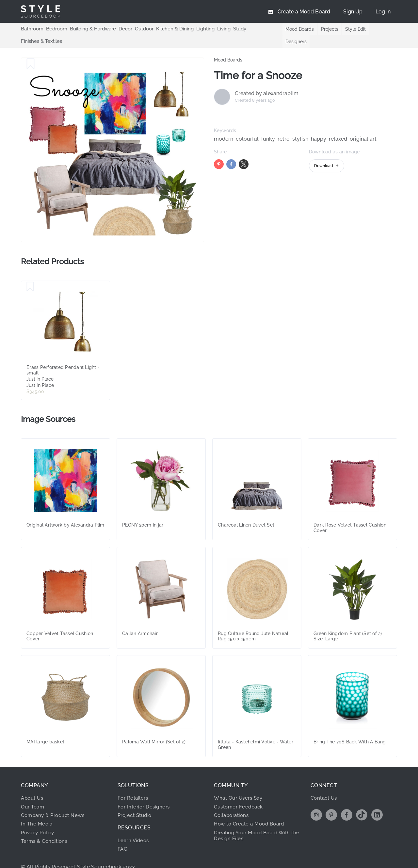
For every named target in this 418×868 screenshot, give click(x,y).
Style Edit (351, 29)
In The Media (37, 811)
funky (268, 127)
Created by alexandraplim (267, 81)
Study (228, 29)
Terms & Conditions (46, 829)
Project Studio (136, 803)
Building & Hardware (89, 29)
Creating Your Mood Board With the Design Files (255, 823)
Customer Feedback (240, 794)
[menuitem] (383, 11)
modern (224, 127)
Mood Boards (294, 29)
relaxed (338, 127)
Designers (380, 29)
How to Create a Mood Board (252, 811)
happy (319, 127)
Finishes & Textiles (257, 29)
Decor (120, 29)
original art (363, 127)
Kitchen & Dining (167, 29)
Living (213, 29)
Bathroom (31, 29)
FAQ (123, 836)
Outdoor (138, 29)
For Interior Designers (145, 794)
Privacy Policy (40, 820)
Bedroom (54, 29)
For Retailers (134, 785)
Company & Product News (55, 803)
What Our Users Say (240, 785)
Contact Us (325, 785)
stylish (300, 127)
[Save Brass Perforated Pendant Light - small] (30, 274)
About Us (33, 785)
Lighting (195, 29)
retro (284, 127)
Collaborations (233, 803)
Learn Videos (134, 828)
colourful (247, 127)
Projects (324, 29)
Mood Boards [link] (228, 47)
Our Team (33, 794)
